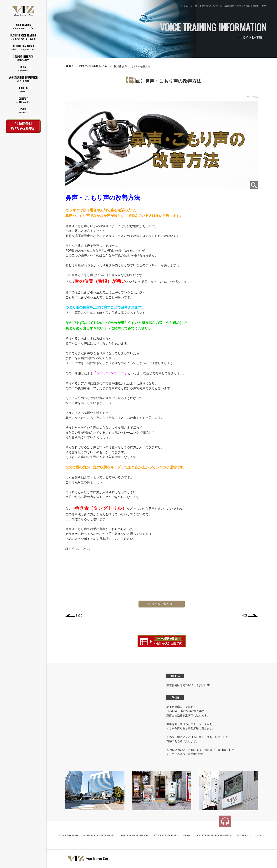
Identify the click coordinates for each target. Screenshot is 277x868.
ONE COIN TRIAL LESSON (23, 48)
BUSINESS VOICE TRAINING (23, 37)
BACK (79, 616)
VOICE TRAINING (23, 26)
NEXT (244, 616)
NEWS (23, 68)
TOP (69, 66)
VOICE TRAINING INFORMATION (23, 79)
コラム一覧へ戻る (161, 604)
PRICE (23, 111)
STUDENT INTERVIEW (23, 58)
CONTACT (23, 100)
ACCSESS (23, 90)
